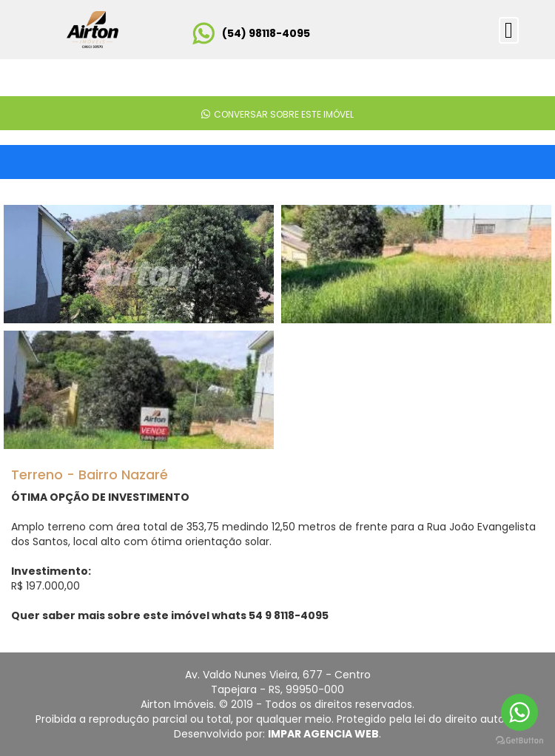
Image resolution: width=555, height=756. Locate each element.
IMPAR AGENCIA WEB (323, 734)
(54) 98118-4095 (266, 33)
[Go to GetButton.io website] (519, 741)
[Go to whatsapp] (519, 712)
